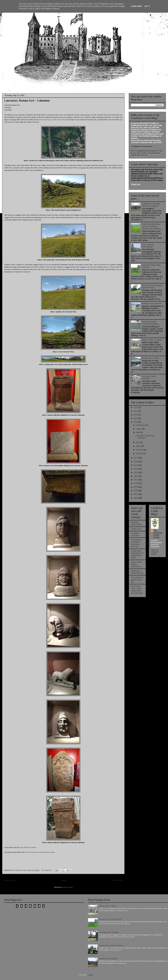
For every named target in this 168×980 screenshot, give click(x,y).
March (139, 446)
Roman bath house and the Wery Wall (52, 120)
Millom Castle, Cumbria (152, 340)
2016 (136, 462)
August (139, 429)
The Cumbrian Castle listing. (158, 534)
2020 (136, 415)
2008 (136, 491)
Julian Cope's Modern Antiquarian (137, 564)
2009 (136, 487)
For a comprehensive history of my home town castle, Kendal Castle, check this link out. (146, 153)
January (140, 453)
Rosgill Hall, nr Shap (150, 358)
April (138, 442)
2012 (136, 476)
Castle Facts (136, 529)
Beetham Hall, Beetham (152, 304)
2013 (136, 472)
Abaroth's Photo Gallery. (137, 523)
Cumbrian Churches (135, 534)
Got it (147, 6)
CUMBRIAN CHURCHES (142, 147)
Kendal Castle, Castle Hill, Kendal (111, 945)
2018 (136, 422)
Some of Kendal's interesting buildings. (151, 323)
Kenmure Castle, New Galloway (110, 919)
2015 (136, 465)
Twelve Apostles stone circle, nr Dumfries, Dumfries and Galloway (152, 226)
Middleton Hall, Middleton (108, 959)
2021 (136, 411)
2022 (136, 407)
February (140, 450)
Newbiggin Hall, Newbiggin (109, 932)
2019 (136, 418)
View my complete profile (155, 552)
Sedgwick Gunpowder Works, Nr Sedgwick (151, 205)
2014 (136, 469)
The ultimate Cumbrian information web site (136, 543)
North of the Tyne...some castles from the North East (137, 590)
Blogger (90, 975)
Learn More (137, 6)
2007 (136, 494)
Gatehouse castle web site (137, 572)
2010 (136, 483)
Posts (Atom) (68, 887)
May (138, 432)
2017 (136, 458)
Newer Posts (9, 880)
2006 (136, 498)
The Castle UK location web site (137, 580)
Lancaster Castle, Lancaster (149, 377)
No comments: (47, 870)
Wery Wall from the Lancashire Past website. (39, 852)
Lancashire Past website (28, 847)
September (141, 425)
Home (64, 880)
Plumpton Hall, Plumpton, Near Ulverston (153, 287)
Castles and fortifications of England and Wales (137, 554)
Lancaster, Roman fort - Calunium (27, 101)
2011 (136, 480)
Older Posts (118, 880)
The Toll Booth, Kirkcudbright (148, 246)
